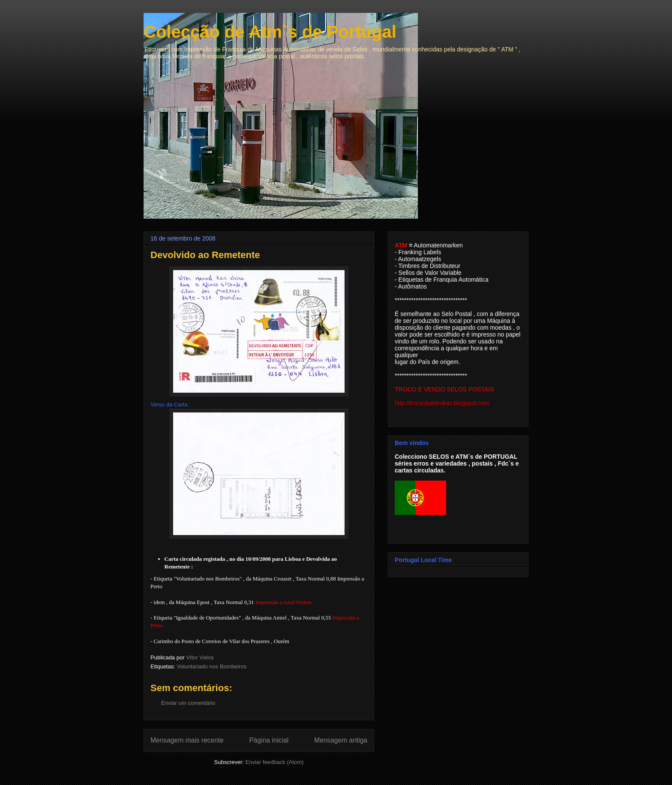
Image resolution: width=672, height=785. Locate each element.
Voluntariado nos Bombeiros (211, 666)
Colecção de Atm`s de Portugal (270, 32)
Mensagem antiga (341, 740)
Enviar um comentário (188, 703)
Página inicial (269, 740)
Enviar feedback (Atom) (275, 762)
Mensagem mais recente (187, 740)
